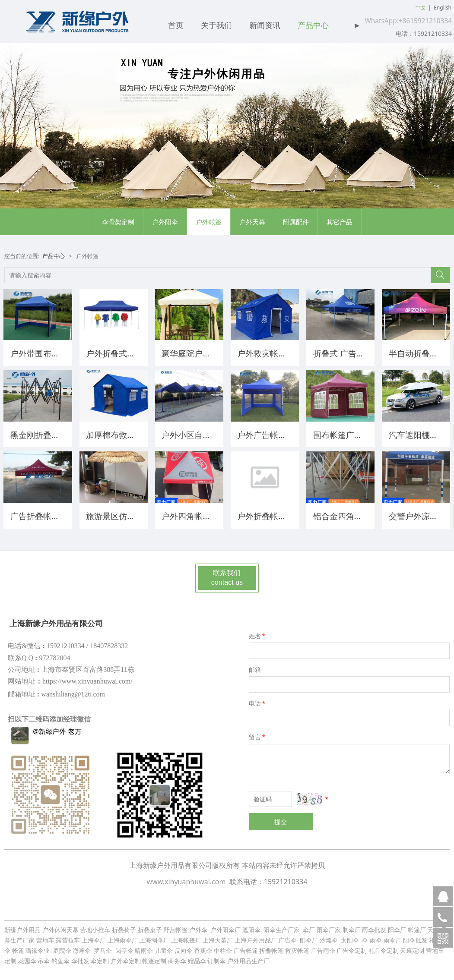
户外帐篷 (209, 222)
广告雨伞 (323, 947)
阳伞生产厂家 (282, 927)
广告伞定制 (352, 947)
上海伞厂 (94, 937)
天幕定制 (412, 947)
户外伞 (198, 927)
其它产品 (340, 222)
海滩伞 (83, 947)
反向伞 (184, 947)
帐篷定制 (154, 958)
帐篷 (18, 947)
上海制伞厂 (154, 937)
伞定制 (100, 958)
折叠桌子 (150, 927)
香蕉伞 (203, 947)
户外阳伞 (165, 222)
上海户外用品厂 (256, 937)
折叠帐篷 (271, 947)
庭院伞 (62, 947)
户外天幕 (252, 222)
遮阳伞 (252, 927)
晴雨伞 (144, 947)
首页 (176, 25)
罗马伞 (103, 947)
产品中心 (313, 25)
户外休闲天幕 (60, 927)
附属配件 (296, 222)
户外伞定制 (126, 958)
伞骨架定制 (118, 222)
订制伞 (216, 958)
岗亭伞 (124, 947)
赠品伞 (197, 958)
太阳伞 (350, 937)
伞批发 (80, 958)
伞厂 (309, 927)
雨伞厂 (393, 937)
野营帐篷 (175, 927)
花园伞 (27, 958)
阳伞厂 (397, 927)
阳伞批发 (415, 937)
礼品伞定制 (384, 947)
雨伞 (376, 937)
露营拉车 (68, 937)
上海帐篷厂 (186, 937)
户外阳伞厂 (225, 927)
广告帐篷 (246, 947)
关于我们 (216, 25)
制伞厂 (352, 927)
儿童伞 (164, 947)
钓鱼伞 (60, 958)
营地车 (45, 937)
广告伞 (289, 937)
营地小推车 (95, 927)
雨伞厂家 (329, 927)
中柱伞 (223, 947)
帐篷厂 (417, 927)
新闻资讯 (265, 25)
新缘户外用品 (22, 927)
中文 (421, 8)
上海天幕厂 (218, 937)
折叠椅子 (124, 927)
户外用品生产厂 (248, 958)
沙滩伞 (330, 937)
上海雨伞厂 (123, 937)
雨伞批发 (374, 927)
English (443, 8)
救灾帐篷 (297, 947)
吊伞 (44, 958)
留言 (258, 734)
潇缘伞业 (38, 947)
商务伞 (177, 958)
